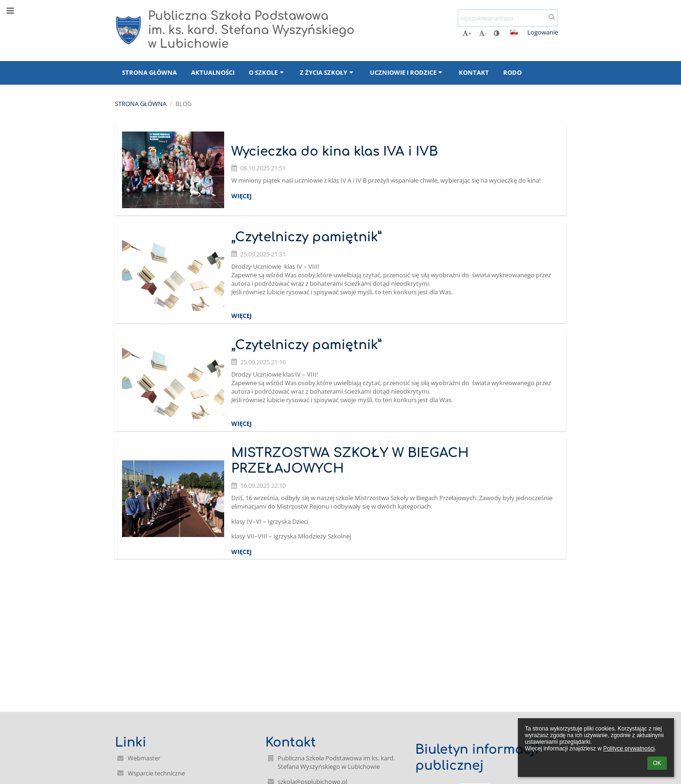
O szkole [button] (267, 72)
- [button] (483, 33)
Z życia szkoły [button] (327, 72)
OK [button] (657, 763)
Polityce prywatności (629, 749)
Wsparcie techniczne (156, 773)
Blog (183, 104)
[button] (514, 32)
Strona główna (141, 104)
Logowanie (543, 32)
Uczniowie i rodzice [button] (407, 72)
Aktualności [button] (213, 72)
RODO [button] (512, 72)
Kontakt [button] (474, 72)
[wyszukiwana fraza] (508, 18)
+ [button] (467, 33)
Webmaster (144, 758)
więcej (241, 196)
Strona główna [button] (149, 72)
